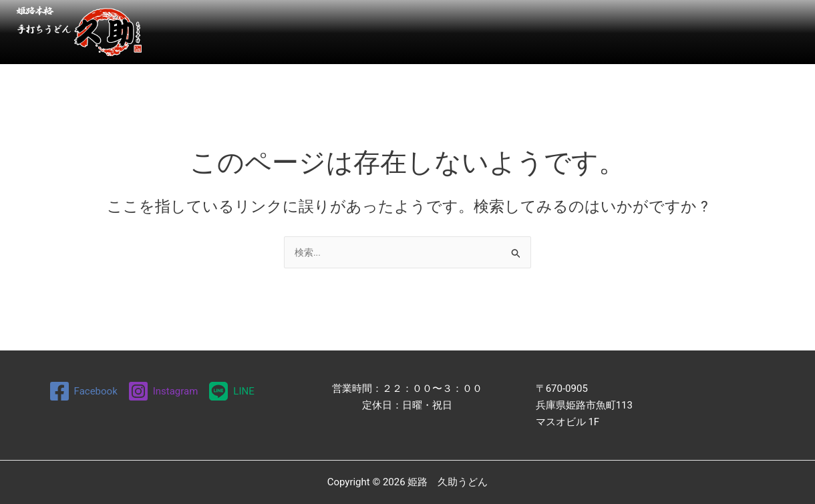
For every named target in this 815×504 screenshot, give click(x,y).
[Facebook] (83, 391)
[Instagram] (163, 391)
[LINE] (231, 391)
